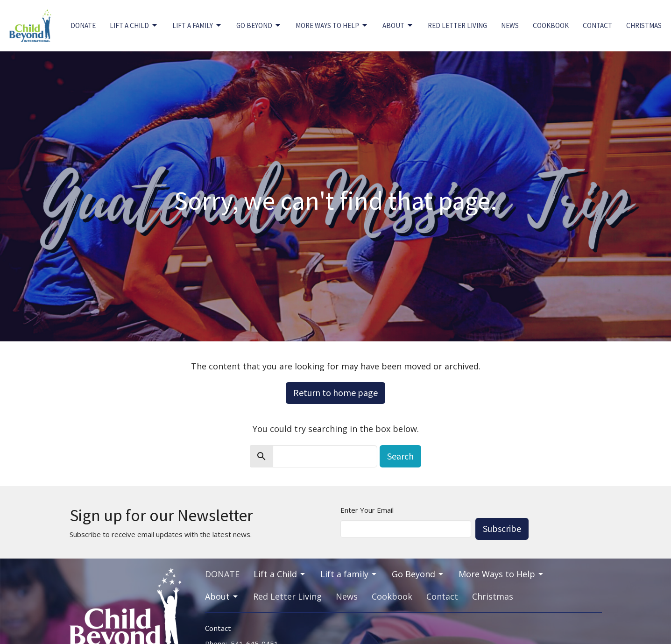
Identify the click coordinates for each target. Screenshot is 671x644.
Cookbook (551, 25)
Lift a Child (134, 26)
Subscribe (502, 528)
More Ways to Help (332, 26)
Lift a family (197, 26)
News (510, 25)
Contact (597, 25)
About (398, 26)
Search (400, 456)
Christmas (644, 25)
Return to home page (335, 393)
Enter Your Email (367, 510)
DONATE (83, 25)
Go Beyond (259, 26)
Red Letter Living (457, 25)
